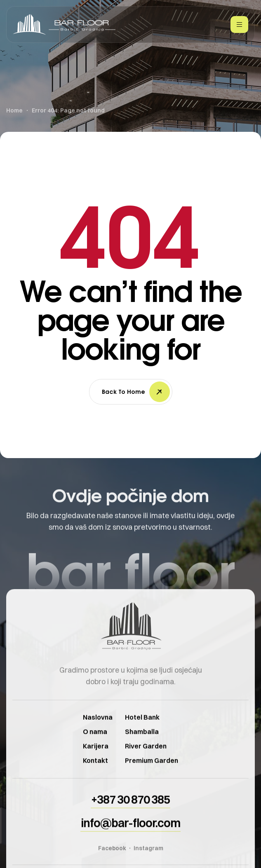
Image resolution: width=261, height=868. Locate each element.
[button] (130, 813)
